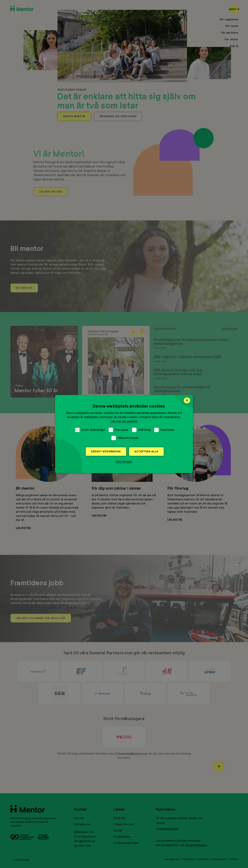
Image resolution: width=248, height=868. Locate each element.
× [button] (187, 400)
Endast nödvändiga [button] (106, 451)
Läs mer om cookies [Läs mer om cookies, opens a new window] (124, 421)
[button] (124, 462)
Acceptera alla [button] (146, 451)
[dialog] (124, 434)
